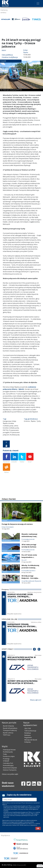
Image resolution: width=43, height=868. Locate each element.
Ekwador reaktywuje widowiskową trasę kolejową (29, 536)
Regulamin (28, 737)
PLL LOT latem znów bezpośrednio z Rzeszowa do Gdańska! (30, 557)
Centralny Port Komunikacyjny (8, 764)
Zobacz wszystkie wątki (10, 774)
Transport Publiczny (10, 730)
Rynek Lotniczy (8, 733)
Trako (5, 754)
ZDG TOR (28, 728)
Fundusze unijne (9, 756)
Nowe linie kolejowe (10, 768)
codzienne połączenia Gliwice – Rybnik (19, 388)
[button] (34, 653)
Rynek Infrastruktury (10, 728)
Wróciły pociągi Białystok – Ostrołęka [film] (30, 578)
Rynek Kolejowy (8, 726)
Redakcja (28, 733)
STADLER (6, 761)
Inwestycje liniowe (9, 750)
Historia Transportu (10, 770)
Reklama (27, 735)
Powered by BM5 (22, 865)
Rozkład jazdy (8, 752)
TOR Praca (7, 735)
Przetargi (6, 759)
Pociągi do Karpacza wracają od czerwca (17, 524)
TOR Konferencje (30, 731)
